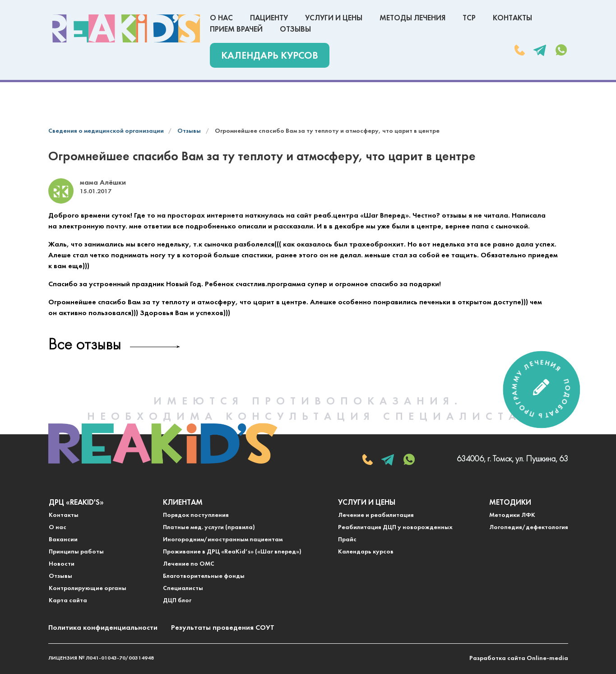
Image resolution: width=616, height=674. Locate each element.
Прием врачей (236, 30)
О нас (221, 18)
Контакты (512, 18)
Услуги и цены (334, 18)
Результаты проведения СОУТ (223, 628)
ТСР (469, 18)
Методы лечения (412, 18)
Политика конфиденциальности (103, 628)
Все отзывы (85, 346)
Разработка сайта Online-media (519, 658)
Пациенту (269, 18)
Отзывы (295, 30)
